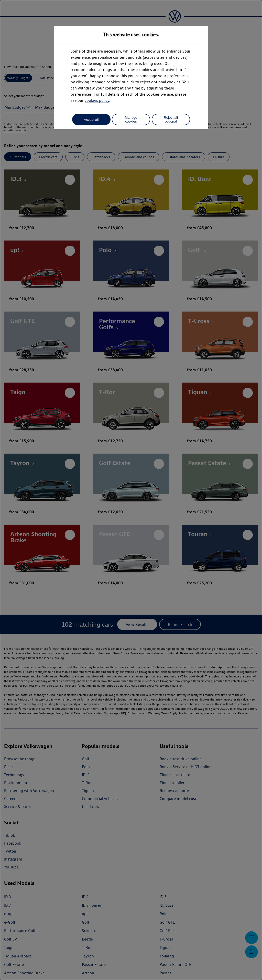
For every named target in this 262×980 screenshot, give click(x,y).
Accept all (91, 120)
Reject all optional (171, 119)
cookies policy (97, 100)
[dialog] (131, 490)
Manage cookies (131, 119)
